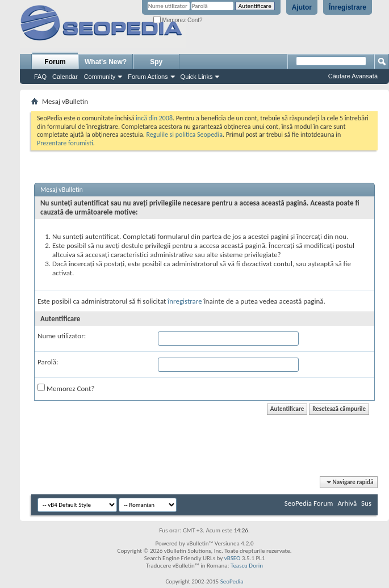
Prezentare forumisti (65, 143)
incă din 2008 (154, 118)
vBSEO (233, 558)
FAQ (40, 77)
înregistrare (185, 301)
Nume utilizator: (62, 336)
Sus (366, 503)
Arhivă (347, 503)
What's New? (106, 62)
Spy (156, 62)
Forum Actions (148, 77)
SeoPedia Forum (309, 503)
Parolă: (48, 362)
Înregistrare (348, 7)
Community (100, 77)
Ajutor (302, 7)
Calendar (65, 77)
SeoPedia (232, 581)
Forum (55, 62)
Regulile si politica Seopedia (184, 135)
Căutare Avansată (353, 76)
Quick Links (197, 77)
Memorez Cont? (178, 20)
